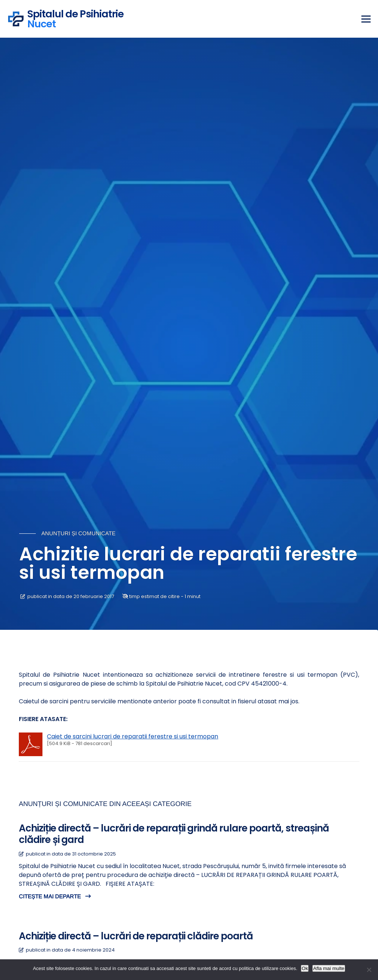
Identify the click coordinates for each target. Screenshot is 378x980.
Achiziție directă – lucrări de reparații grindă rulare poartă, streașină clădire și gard (174, 834)
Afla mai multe (329, 968)
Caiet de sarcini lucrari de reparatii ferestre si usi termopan (133, 736)
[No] (369, 970)
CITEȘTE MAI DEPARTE (55, 896)
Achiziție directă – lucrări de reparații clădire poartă (136, 936)
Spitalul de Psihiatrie (75, 18)
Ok (305, 968)
